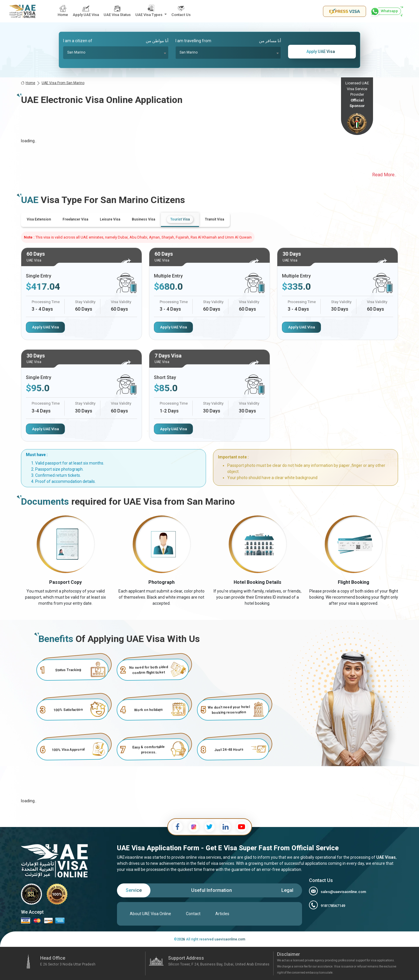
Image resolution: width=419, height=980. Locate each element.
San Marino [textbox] (76, 52)
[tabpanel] (210, 345)
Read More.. (384, 175)
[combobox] (116, 53)
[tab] (39, 219)
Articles (222, 914)
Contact (193, 914)
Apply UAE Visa (45, 327)
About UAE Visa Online (150, 914)
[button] (151, 11)
